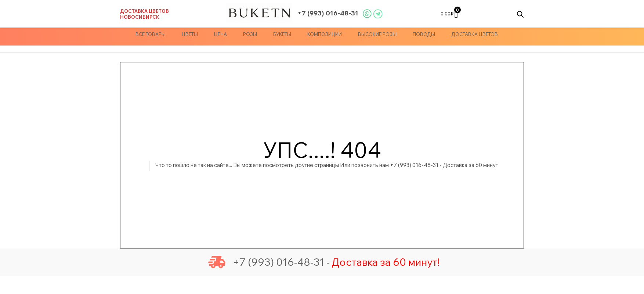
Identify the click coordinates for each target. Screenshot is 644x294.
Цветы (190, 34)
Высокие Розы (377, 34)
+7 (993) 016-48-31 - (269, 262)
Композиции (325, 34)
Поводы (424, 34)
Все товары (151, 34)
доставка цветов (475, 34)
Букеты (282, 34)
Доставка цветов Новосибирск (144, 14)
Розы (250, 34)
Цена (220, 34)
